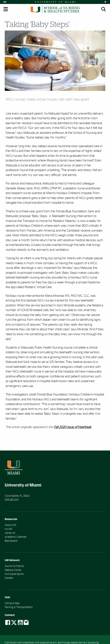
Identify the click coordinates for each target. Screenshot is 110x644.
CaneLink (10, 533)
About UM (10, 525)
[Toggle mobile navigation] (6, 9)
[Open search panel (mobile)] (104, 9)
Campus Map (12, 603)
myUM (8, 529)
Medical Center (13, 570)
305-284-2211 (12, 500)
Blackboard (11, 541)
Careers (9, 578)
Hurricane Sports (14, 574)
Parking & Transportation (19, 607)
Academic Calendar (16, 537)
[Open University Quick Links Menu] (105, 2)
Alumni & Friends (14, 566)
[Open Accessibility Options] (5, 2)
